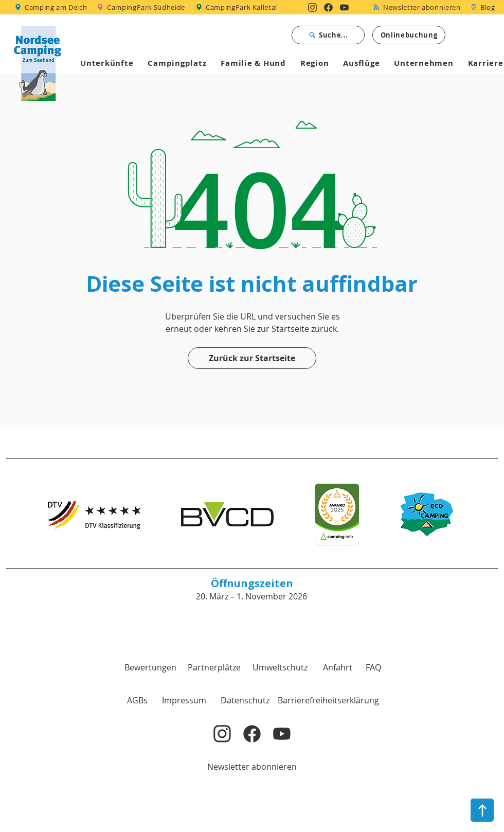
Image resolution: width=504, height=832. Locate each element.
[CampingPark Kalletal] (238, 7)
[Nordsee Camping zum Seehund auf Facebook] (328, 7)
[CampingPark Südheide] (142, 7)
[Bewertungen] (150, 667)
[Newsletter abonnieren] (419, 7)
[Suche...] (328, 35)
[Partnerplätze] (214, 667)
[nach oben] (482, 810)
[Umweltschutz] (280, 667)
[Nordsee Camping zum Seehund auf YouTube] (344, 7)
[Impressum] (184, 700)
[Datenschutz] (245, 700)
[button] (137, 700)
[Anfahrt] (337, 667)
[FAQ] (373, 667)
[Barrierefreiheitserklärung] (328, 700)
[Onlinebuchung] (409, 35)
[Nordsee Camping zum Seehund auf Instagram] (312, 7)
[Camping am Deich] (51, 7)
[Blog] (483, 7)
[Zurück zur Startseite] (252, 358)
